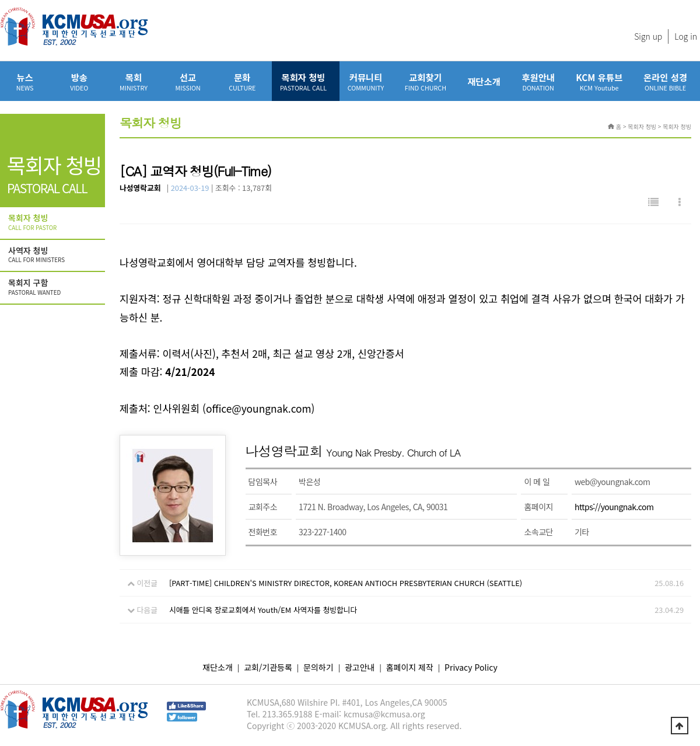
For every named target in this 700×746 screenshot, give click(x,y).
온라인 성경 (665, 81)
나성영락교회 (140, 188)
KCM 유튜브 (599, 81)
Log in (686, 36)
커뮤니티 (366, 81)
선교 (188, 81)
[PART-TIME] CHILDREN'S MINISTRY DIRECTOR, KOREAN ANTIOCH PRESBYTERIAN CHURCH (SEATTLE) (346, 583)
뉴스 (25, 81)
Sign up (648, 36)
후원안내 (538, 81)
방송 (79, 81)
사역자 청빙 (54, 255)
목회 (133, 81)
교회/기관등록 (268, 667)
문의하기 (318, 667)
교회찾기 (426, 81)
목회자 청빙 (303, 81)
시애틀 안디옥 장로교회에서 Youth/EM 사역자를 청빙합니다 (263, 610)
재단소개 (484, 81)
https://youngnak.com (614, 507)
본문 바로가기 (0, 0)
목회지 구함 (54, 287)
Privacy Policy (471, 667)
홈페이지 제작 (410, 667)
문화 (242, 81)
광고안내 (360, 667)
